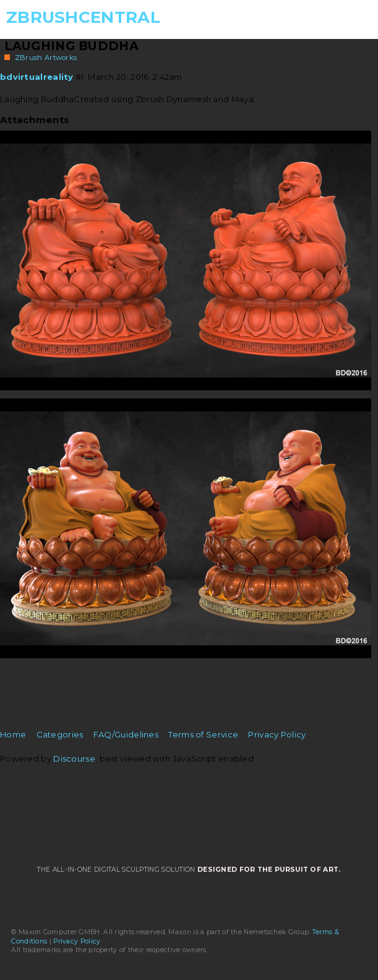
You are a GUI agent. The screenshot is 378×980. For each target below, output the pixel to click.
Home (13, 734)
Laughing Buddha (72, 46)
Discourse (74, 759)
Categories (60, 734)
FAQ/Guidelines (126, 734)
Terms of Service (203, 734)
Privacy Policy (277, 734)
